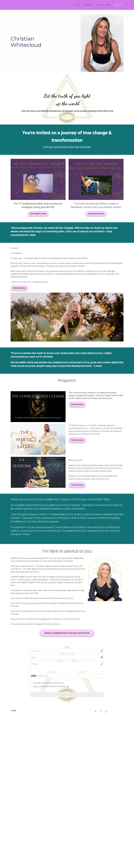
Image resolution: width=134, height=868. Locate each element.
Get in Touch (67, 695)
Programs (88, 5)
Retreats (100, 5)
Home (77, 5)
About (108, 5)
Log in (119, 5)
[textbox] (96, 395)
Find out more (77, 404)
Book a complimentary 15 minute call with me (67, 633)
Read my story (19, 288)
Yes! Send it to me (38, 214)
